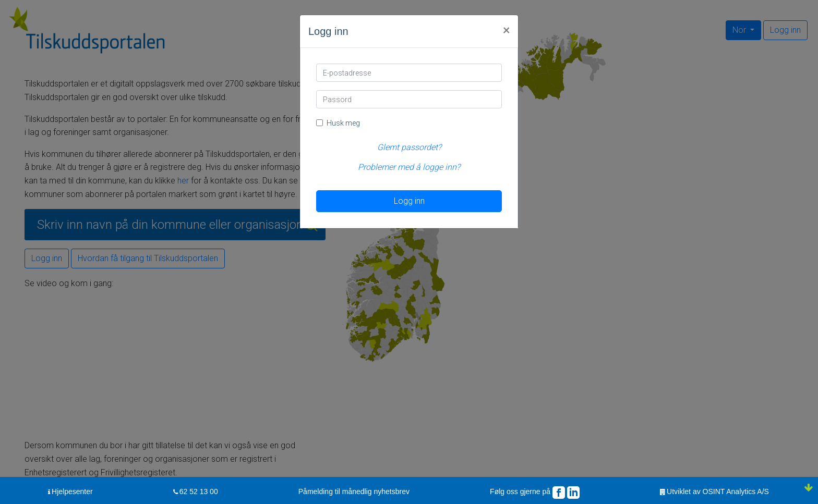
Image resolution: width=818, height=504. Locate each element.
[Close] (506, 30)
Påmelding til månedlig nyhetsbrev (354, 491)
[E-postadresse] (409, 73)
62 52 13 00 (199, 491)
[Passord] (409, 99)
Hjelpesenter (72, 491)
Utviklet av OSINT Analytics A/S (718, 491)
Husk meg (343, 123)
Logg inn (409, 201)
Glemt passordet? (409, 147)
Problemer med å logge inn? (409, 167)
